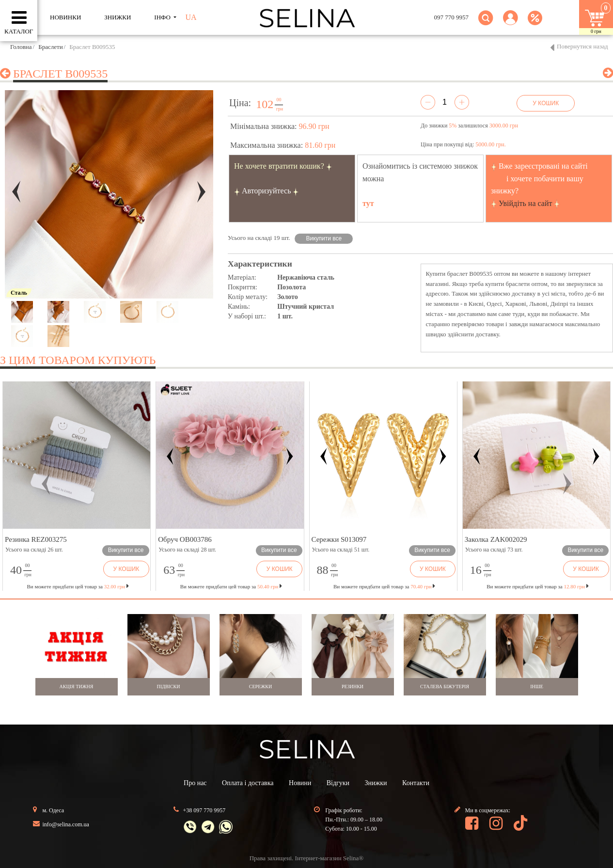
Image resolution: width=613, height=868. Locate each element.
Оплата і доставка (248, 783)
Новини (300, 783)
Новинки (65, 17)
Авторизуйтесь (267, 191)
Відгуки (338, 783)
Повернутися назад (582, 46)
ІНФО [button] (163, 17)
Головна (21, 47)
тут (368, 203)
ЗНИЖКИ (118, 17)
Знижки (376, 783)
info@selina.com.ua (66, 824)
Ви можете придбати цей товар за (231, 586)
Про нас (195, 783)
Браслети (50, 47)
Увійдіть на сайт (526, 203)
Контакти (416, 783)
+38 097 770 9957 (204, 810)
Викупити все (324, 238)
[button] (511, 24)
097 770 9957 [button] (452, 17)
